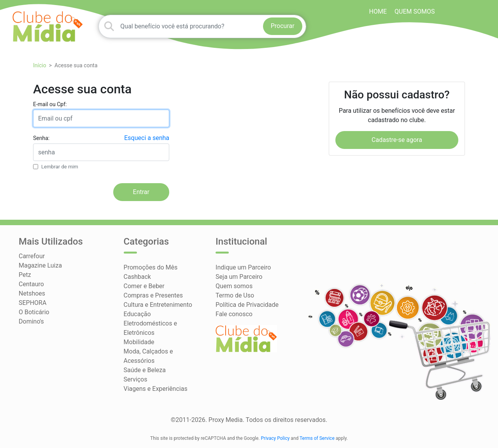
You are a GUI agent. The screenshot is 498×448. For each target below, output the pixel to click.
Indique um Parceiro (243, 267)
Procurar (283, 26)
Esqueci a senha (147, 138)
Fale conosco (234, 314)
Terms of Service (317, 438)
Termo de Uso (235, 295)
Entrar (141, 192)
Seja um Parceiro (239, 277)
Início (40, 65)
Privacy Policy (275, 438)
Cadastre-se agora (397, 140)
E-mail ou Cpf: (50, 104)
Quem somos (415, 11)
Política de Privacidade (247, 305)
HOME (378, 11)
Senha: (41, 138)
